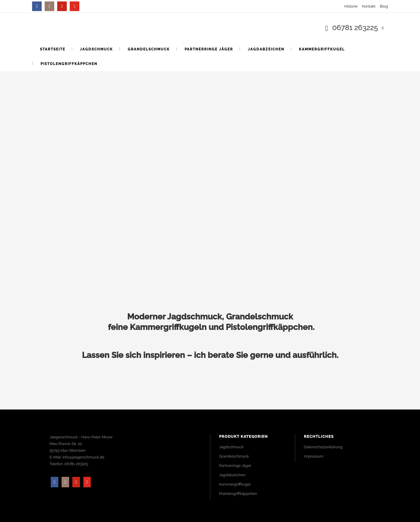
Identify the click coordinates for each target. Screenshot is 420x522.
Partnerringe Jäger (235, 466)
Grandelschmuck (234, 456)
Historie (351, 6)
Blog (384, 6)
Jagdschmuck (231, 447)
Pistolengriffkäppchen (238, 494)
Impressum (314, 456)
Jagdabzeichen (232, 475)
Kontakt (369, 6)
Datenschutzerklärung (323, 447)
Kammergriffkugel (235, 484)
